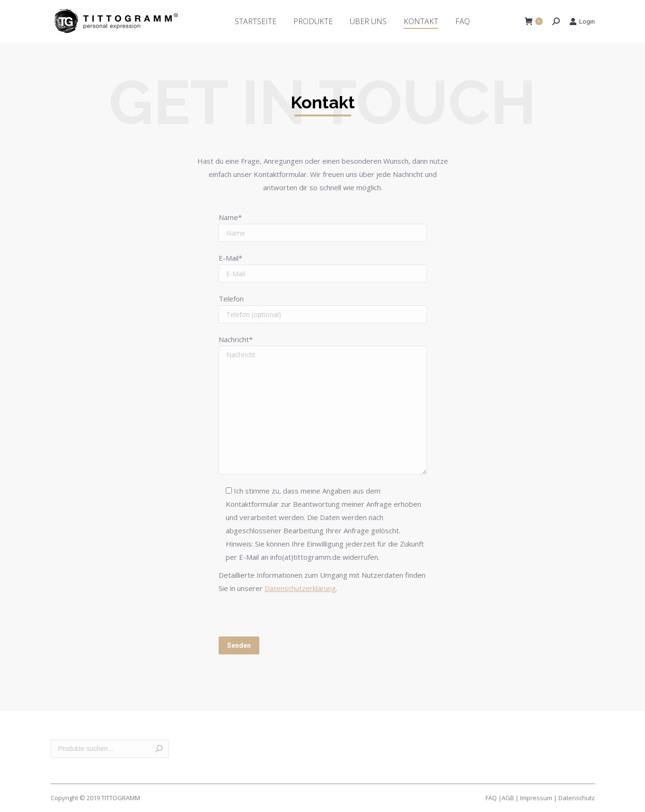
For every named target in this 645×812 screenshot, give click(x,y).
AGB (508, 798)
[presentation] (291, 618)
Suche (159, 749)
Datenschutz (577, 798)
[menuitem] (256, 21)
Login (582, 21)
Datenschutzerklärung (300, 588)
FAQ (491, 798)
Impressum (536, 798)
